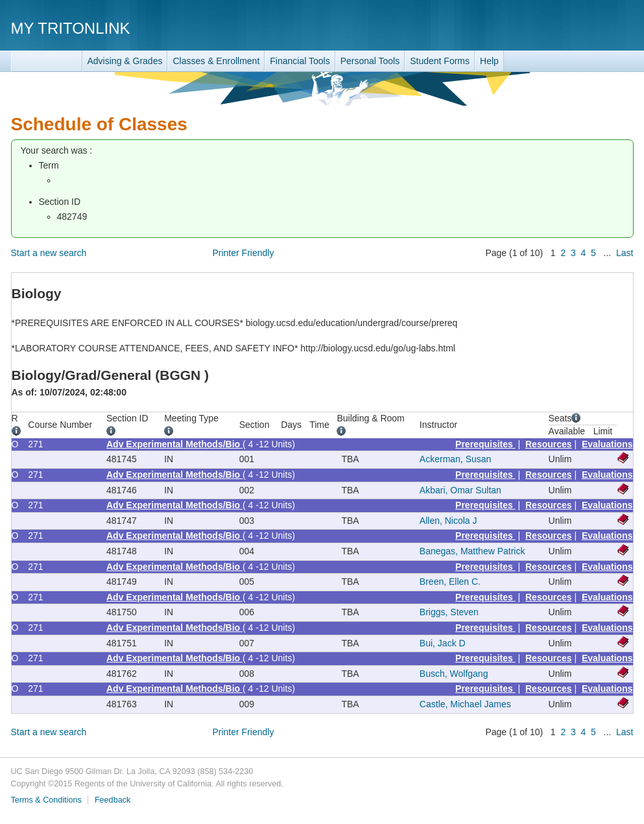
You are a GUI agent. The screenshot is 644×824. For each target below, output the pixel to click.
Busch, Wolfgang (454, 674)
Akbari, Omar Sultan (460, 490)
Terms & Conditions (46, 800)
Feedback (113, 800)
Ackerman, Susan (456, 459)
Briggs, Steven (449, 612)
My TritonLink (71, 28)
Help (489, 61)
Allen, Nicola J (448, 521)
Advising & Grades (125, 61)
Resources (549, 444)
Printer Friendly (243, 253)
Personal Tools (370, 61)
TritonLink (47, 61)
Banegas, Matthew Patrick (472, 551)
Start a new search (49, 253)
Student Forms (440, 61)
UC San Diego (559, 28)
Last (625, 253)
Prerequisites (485, 444)
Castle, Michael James (465, 704)
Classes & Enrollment (216, 61)
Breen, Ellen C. (450, 582)
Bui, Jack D (443, 643)
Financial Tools (300, 61)
